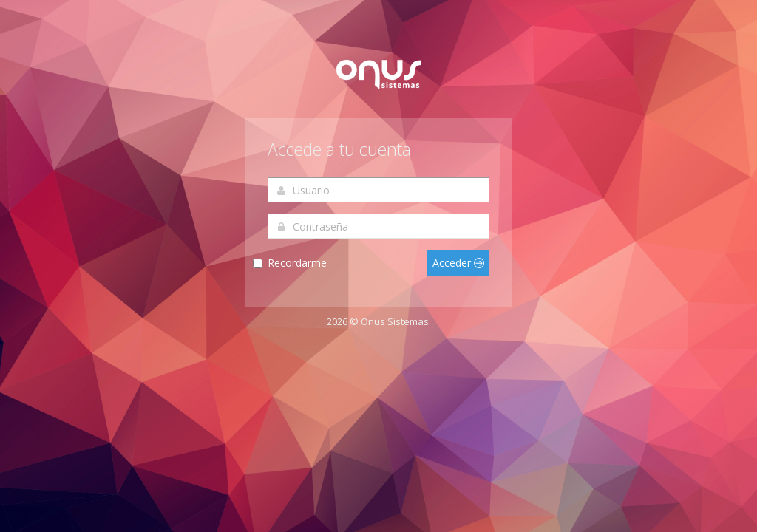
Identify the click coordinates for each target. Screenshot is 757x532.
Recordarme (297, 263)
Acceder (458, 263)
